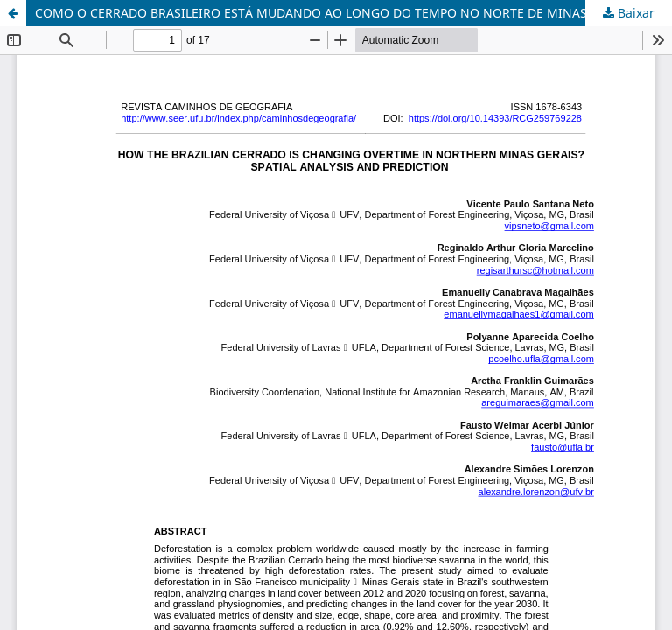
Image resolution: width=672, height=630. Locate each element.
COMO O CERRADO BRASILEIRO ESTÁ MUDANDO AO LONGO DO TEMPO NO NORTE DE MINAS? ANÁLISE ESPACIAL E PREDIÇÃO (353, 13)
